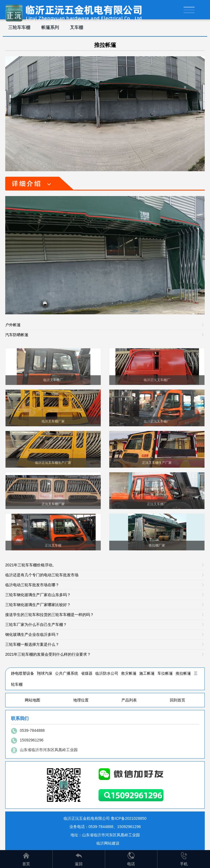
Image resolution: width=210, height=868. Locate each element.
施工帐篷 (147, 673)
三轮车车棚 (19, 27)
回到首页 (178, 700)
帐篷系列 (50, 27)
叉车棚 (77, 27)
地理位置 (81, 700)
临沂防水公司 (107, 673)
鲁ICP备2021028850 (129, 818)
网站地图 (32, 700)
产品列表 (129, 700)
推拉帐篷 (105, 45)
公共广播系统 (67, 673)
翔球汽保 (45, 673)
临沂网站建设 (108, 843)
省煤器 (87, 673)
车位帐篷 (165, 673)
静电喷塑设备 (23, 673)
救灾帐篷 (129, 673)
